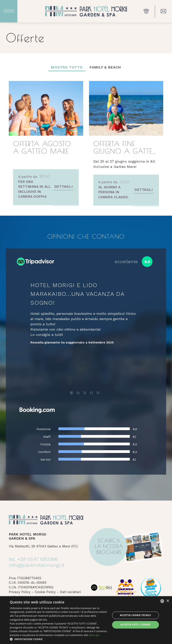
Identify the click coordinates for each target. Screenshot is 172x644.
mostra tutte (67, 67)
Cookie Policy (45, 592)
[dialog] (86, 620)
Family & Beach (105, 67)
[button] (59, 639)
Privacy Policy (20, 592)
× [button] (168, 601)
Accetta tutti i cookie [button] (135, 625)
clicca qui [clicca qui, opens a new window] (94, 635)
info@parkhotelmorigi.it (37, 565)
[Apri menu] (9, 11)
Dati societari (70, 592)
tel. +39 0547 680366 (33, 559)
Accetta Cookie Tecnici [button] (135, 615)
